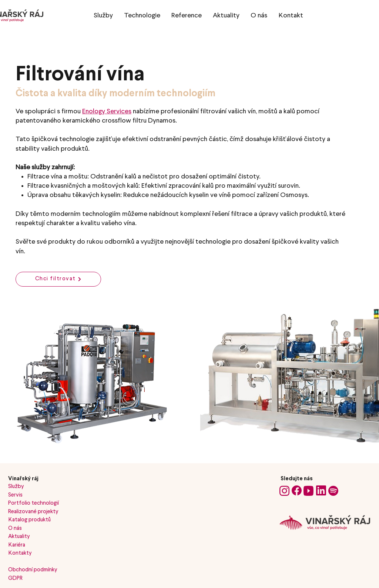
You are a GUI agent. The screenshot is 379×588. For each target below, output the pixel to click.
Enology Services (107, 111)
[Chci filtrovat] (58, 279)
